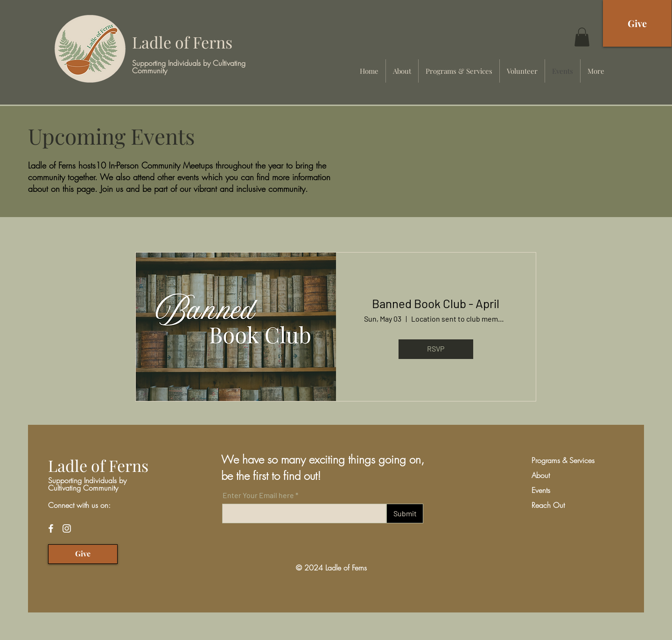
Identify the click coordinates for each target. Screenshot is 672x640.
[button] (582, 37)
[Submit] (405, 513)
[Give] (637, 23)
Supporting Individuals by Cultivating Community (189, 67)
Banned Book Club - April (436, 303)
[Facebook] (51, 528)
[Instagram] (67, 528)
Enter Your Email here (258, 495)
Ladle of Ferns (182, 42)
